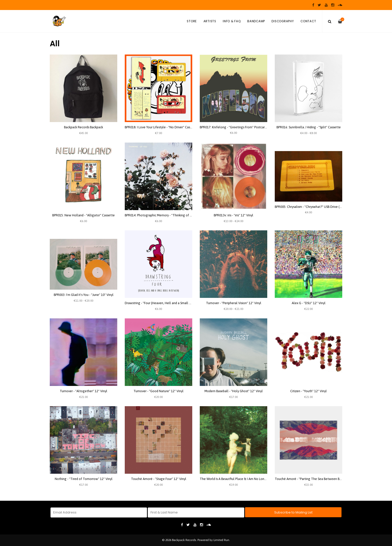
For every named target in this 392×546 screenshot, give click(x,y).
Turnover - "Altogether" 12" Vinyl (83, 391)
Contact (308, 21)
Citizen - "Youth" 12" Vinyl (308, 391)
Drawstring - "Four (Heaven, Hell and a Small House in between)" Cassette (178, 303)
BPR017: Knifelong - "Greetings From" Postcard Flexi (237, 127)
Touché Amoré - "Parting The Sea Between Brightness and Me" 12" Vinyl (326, 479)
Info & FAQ (232, 21)
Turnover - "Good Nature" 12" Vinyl (158, 391)
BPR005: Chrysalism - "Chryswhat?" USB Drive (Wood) (312, 207)
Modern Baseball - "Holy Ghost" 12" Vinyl (234, 391)
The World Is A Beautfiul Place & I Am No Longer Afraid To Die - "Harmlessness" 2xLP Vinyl (264, 479)
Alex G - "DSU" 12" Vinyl (309, 303)
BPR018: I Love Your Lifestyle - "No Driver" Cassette (161, 127)
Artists (210, 21)
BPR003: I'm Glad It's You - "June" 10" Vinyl (84, 295)
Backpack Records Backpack (83, 127)
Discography (283, 21)
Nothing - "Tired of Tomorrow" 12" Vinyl (84, 479)
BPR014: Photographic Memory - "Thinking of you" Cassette (167, 215)
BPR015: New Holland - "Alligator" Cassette (83, 215)
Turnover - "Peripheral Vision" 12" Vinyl (234, 303)
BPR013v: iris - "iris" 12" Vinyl (233, 215)
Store (192, 21)
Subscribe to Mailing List (293, 512)
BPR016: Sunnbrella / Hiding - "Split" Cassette (309, 127)
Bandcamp (256, 21)
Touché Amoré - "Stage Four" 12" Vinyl (159, 479)
